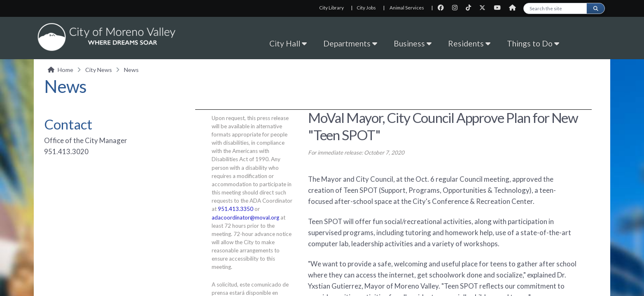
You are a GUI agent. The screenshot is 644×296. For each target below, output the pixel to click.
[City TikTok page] (471, 8)
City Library (331, 8)
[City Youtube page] (500, 8)
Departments (350, 43)
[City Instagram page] (457, 8)
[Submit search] (595, 8)
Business (413, 43)
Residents (469, 43)
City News (99, 70)
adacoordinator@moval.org (245, 217)
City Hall (288, 43)
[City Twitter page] (485, 8)
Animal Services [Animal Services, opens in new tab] (407, 8)
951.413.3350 (236, 209)
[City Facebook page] (443, 8)
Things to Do (533, 43)
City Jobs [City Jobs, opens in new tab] (366, 8)
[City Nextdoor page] (514, 8)
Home (65, 70)
